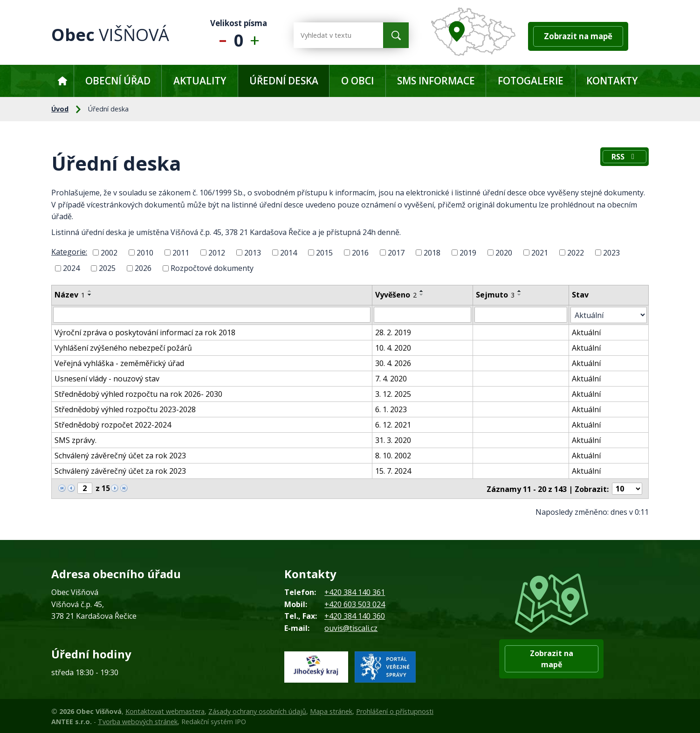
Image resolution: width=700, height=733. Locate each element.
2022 (576, 252)
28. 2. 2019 (394, 332)
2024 (71, 268)
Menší (221, 35)
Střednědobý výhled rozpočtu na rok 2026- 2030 (138, 394)
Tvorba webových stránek (138, 721)
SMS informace (436, 81)
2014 (288, 252)
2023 (611, 252)
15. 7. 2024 (394, 470)
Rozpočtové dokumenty (212, 268)
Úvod (62, 81)
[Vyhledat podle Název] (212, 315)
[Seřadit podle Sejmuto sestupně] (520, 295)
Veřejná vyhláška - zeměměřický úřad (119, 363)
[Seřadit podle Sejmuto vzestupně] (520, 291)
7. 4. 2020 (391, 378)
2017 (396, 252)
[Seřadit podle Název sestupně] (90, 295)
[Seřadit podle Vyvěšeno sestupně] (422, 295)
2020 (504, 252)
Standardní (239, 35)
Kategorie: (69, 252)
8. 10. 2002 (394, 455)
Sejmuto (496, 295)
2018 (432, 252)
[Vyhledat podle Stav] (609, 315)
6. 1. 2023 (391, 409)
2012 (217, 252)
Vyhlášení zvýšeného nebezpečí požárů (123, 347)
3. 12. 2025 (394, 394)
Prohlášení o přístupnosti (395, 710)
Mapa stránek (331, 710)
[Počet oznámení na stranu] (627, 488)
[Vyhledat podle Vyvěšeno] (423, 315)
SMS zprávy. (75, 440)
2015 (324, 252)
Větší (257, 35)
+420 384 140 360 (355, 615)
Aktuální (587, 332)
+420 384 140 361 (355, 591)
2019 (468, 252)
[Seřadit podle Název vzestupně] (90, 291)
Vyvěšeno (396, 295)
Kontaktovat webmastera (165, 710)
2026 (143, 268)
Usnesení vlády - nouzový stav (107, 378)
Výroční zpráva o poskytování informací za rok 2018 (145, 332)
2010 (145, 252)
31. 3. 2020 (394, 440)
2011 (181, 252)
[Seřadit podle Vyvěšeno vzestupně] (422, 291)
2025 (107, 268)
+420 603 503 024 (355, 603)
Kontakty (612, 81)
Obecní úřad (118, 81)
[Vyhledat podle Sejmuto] (521, 315)
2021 (540, 252)
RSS (625, 157)
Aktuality (200, 81)
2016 (360, 252)
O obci (357, 81)
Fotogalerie (531, 81)
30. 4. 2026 (394, 363)
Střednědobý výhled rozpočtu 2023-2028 (125, 409)
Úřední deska (284, 81)
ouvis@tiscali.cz (351, 627)
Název (70, 295)
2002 (109, 252)
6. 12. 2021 (394, 424)
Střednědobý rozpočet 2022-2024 (113, 424)
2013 (253, 252)
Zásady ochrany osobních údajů (257, 710)
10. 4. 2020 (394, 347)
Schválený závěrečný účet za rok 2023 (120, 455)
